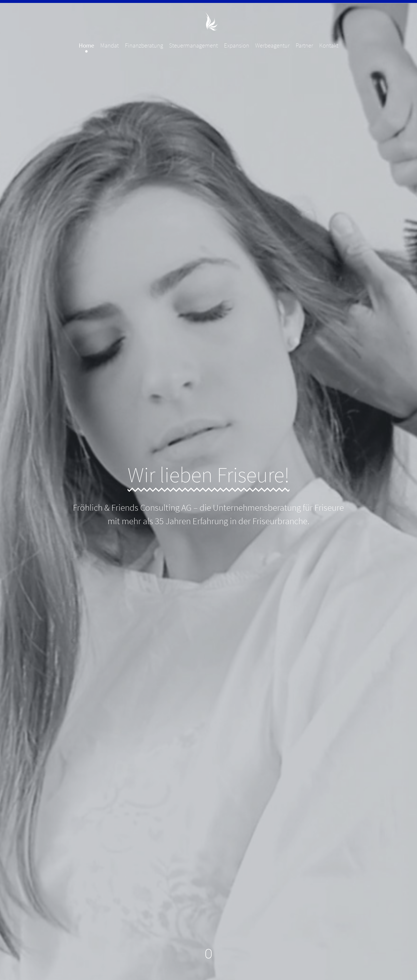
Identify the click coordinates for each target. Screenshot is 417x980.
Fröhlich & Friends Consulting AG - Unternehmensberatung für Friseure (208, 21)
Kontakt (329, 45)
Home (86, 45)
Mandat (109, 45)
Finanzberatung (144, 45)
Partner (304, 45)
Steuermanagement (193, 45)
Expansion (237, 45)
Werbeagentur (272, 45)
